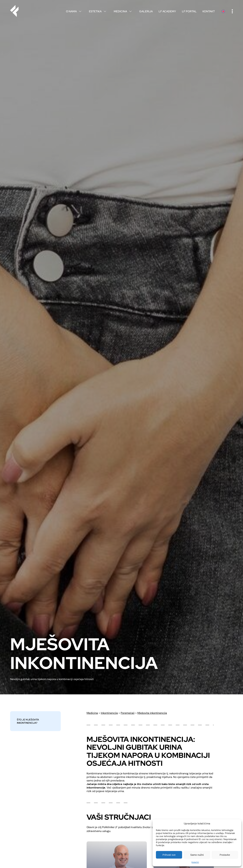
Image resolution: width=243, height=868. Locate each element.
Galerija (146, 11)
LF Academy (167, 11)
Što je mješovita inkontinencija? (28, 721)
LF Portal (189, 11)
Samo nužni (197, 855)
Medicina (124, 11)
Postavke (225, 855)
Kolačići (195, 862)
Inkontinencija (109, 713)
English (223, 11)
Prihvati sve (169, 855)
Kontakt (209, 11)
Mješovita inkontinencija (152, 713)
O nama (75, 11)
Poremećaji (128, 713)
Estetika (98, 11)
